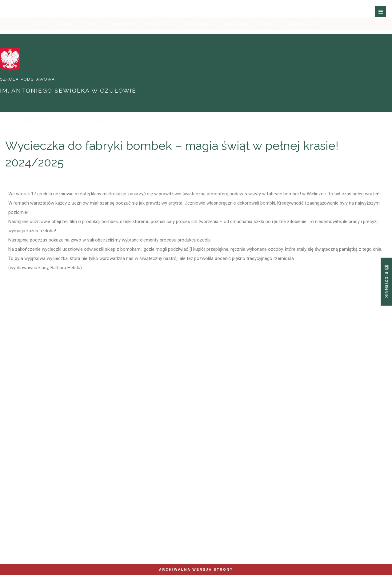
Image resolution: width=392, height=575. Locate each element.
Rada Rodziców (302, 35)
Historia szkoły (159, 35)
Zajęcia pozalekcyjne (291, 387)
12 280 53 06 (41, 532)
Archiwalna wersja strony (196, 569)
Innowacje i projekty (228, 387)
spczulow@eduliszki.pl (127, 526)
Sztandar (65, 35)
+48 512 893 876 (37, 526)
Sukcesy (268, 35)
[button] (382, 14)
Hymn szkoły (122, 35)
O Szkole (37, 387)
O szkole (36, 35)
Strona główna (34, 120)
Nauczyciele (237, 35)
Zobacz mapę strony (125, 550)
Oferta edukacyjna (164, 387)
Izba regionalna (199, 35)
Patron (91, 35)
